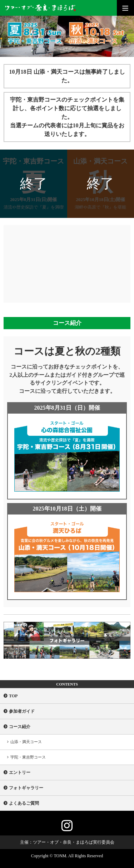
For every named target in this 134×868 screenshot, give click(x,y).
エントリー (20, 772)
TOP (13, 696)
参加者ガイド (22, 711)
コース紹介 (20, 727)
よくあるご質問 (24, 803)
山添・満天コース (26, 742)
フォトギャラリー (26, 788)
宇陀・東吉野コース (28, 757)
